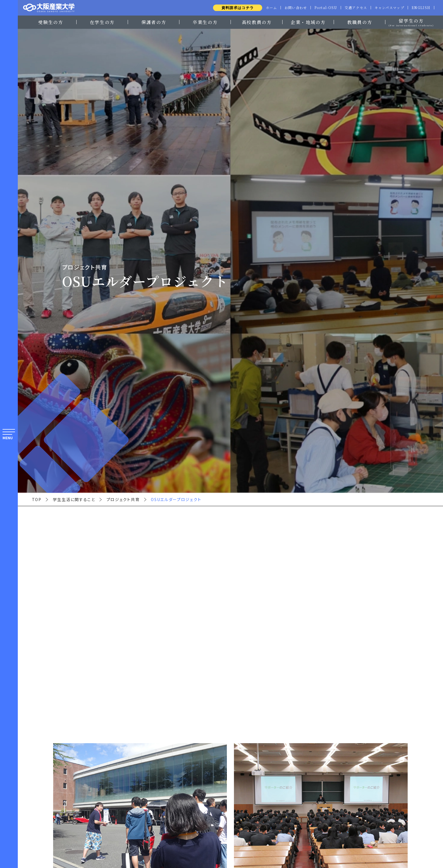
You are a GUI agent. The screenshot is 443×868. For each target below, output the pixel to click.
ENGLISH (421, 8)
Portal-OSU (323, 8)
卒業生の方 (205, 22)
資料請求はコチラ (233, 8)
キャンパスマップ (388, 8)
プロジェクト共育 (123, 499)
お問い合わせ (292, 8)
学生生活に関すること (74, 499)
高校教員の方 (257, 22)
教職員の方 (360, 22)
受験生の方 (51, 22)
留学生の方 (411, 22)
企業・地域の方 (308, 22)
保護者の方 (154, 22)
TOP (37, 499)
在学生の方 (102, 22)
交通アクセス (354, 8)
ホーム (267, 8)
